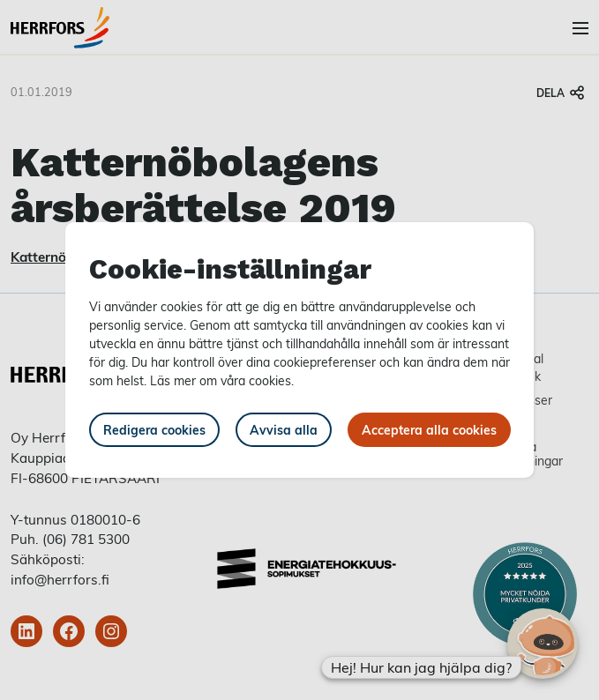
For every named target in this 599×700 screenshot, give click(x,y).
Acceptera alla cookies (429, 430)
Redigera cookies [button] (154, 430)
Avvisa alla (284, 430)
